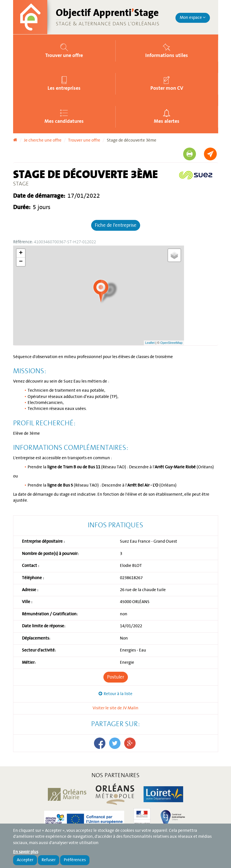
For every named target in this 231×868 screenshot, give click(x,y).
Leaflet (150, 343)
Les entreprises (64, 88)
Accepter (25, 860)
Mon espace (193, 18)
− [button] (21, 262)
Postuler (116, 677)
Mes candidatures (64, 121)
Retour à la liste (118, 694)
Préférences (75, 860)
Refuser (49, 860)
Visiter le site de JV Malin (115, 708)
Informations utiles (167, 55)
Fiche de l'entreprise (116, 225)
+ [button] (21, 253)
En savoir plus (26, 852)
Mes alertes (167, 121)
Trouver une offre (64, 55)
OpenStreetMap (171, 343)
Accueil (15, 139)
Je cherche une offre (43, 140)
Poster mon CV (167, 88)
